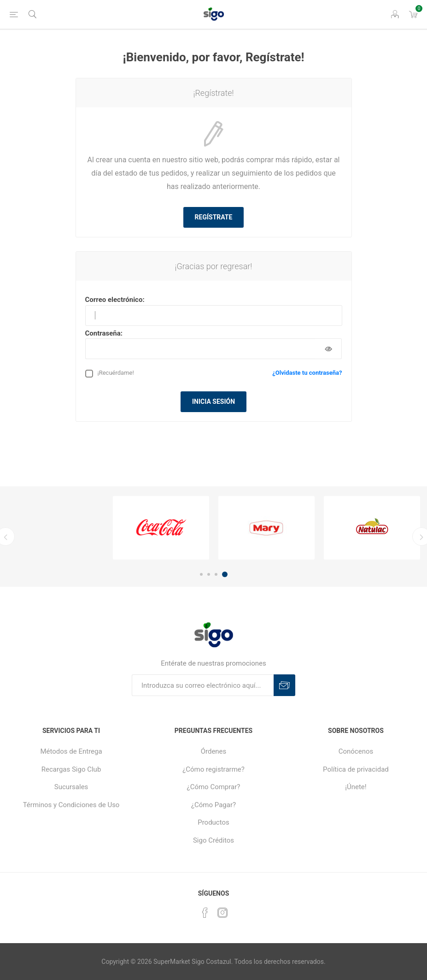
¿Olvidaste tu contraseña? (307, 373)
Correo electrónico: (115, 300)
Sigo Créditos (213, 840)
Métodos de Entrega (71, 751)
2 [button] (209, 574)
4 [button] (225, 574)
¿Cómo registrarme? (213, 769)
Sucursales (71, 787)
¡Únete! (356, 787)
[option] (161, 528)
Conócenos (356, 751)
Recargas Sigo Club (71, 769)
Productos (213, 822)
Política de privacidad (356, 769)
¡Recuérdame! (116, 373)
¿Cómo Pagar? (213, 805)
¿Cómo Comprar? (214, 787)
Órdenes (214, 751)
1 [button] (201, 574)
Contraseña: (104, 333)
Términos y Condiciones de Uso (71, 805)
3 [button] (216, 574)
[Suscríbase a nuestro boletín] (203, 685)
